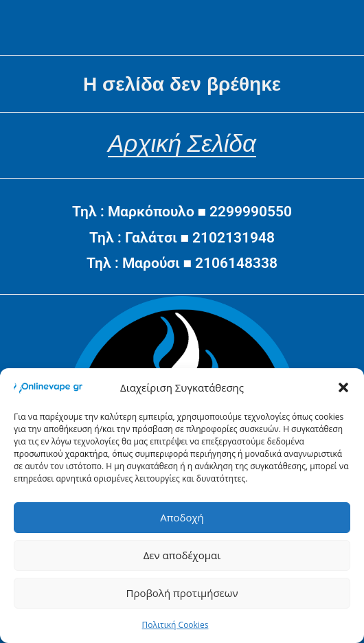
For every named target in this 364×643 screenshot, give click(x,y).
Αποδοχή (182, 517)
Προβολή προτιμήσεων (182, 593)
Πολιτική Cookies (175, 625)
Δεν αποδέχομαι (182, 555)
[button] (343, 387)
